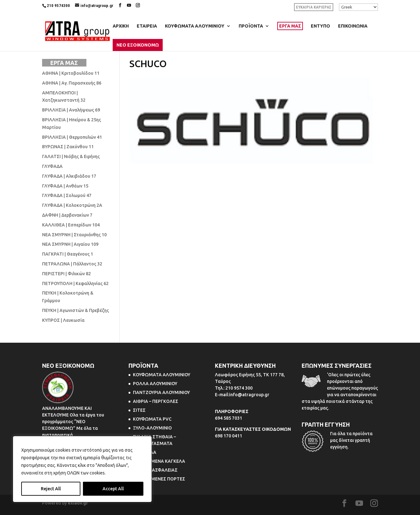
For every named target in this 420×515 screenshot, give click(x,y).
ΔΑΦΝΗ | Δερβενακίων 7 (67, 215)
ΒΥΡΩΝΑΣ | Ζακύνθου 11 (68, 147)
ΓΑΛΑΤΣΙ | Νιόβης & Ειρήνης (71, 156)
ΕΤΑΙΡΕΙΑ (147, 26)
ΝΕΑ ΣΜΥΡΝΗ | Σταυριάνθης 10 (74, 235)
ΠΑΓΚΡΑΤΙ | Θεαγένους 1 (68, 254)
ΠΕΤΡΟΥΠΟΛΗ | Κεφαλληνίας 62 (75, 283)
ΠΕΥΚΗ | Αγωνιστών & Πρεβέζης (75, 310)
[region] (82, 469)
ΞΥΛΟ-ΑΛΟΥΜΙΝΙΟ (152, 428)
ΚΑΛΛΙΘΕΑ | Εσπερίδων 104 (71, 225)
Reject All (51, 489)
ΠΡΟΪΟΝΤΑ (251, 26)
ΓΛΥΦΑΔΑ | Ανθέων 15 (65, 186)
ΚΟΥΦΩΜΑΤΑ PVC (152, 419)
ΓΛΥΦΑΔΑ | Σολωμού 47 (67, 195)
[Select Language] (358, 7)
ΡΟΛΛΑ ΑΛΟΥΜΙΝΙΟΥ (155, 384)
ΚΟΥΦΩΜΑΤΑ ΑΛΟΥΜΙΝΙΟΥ (195, 26)
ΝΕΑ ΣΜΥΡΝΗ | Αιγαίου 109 (70, 244)
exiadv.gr (78, 503)
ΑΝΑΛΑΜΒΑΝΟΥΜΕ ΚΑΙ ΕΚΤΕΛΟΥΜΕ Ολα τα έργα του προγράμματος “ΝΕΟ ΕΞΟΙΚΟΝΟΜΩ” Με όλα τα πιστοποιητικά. (73, 422)
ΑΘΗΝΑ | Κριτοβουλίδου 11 (71, 73)
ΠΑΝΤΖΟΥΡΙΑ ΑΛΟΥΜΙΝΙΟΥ (161, 392)
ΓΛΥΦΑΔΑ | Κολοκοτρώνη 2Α (72, 205)
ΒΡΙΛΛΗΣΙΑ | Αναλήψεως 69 (71, 110)
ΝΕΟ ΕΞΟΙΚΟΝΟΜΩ (138, 45)
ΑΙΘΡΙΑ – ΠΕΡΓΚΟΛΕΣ (156, 401)
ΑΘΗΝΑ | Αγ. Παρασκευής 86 (72, 83)
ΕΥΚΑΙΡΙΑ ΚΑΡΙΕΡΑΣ (314, 7)
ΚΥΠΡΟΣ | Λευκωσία (63, 320)
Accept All (113, 489)
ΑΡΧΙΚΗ (121, 26)
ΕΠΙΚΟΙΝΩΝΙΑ (353, 26)
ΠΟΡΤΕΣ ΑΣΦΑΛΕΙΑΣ (155, 470)
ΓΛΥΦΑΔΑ (52, 166)
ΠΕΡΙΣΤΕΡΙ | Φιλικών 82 (66, 274)
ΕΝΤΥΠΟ (320, 26)
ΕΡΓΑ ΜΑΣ (290, 26)
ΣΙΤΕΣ (139, 410)
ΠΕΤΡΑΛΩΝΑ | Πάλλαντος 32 (72, 264)
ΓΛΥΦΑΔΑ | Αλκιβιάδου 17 (69, 176)
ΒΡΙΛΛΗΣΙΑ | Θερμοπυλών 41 (72, 137)
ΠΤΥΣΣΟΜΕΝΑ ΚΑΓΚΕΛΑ (159, 461)
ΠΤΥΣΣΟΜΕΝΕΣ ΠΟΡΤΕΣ (159, 479)
